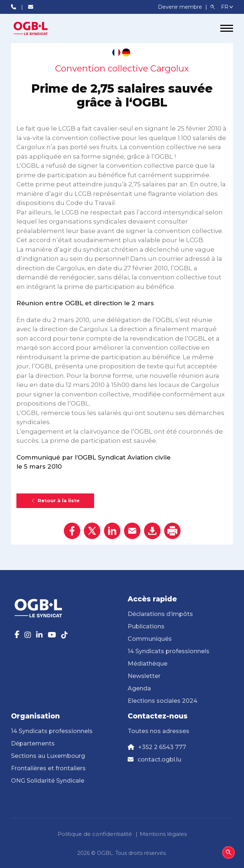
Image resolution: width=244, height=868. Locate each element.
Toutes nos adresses (158, 731)
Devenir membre (181, 7)
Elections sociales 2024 (162, 701)
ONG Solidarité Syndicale (48, 781)
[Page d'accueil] (38, 28)
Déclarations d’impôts (160, 614)
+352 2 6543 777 (162, 747)
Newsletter (144, 676)
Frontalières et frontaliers (48, 768)
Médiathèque (148, 664)
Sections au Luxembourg (48, 756)
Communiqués (150, 639)
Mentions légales (163, 834)
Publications (146, 626)
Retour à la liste (55, 501)
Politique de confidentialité (95, 834)
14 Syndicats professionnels (169, 651)
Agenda (139, 688)
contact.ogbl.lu (159, 759)
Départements (33, 743)
